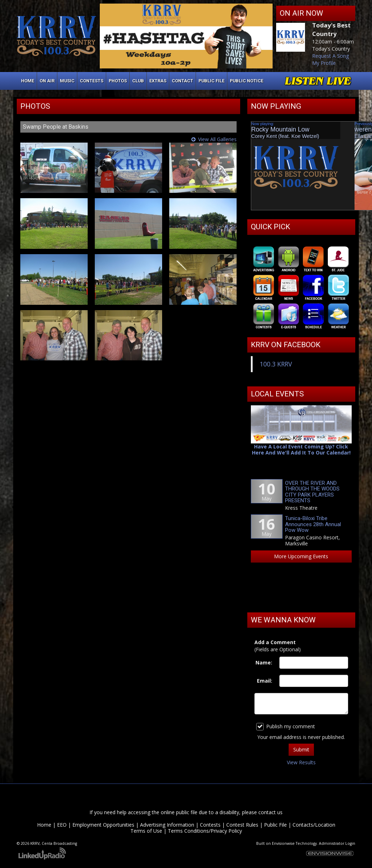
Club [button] (138, 81)
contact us (270, 812)
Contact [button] (182, 81)
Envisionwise (283, 843)
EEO (62, 825)
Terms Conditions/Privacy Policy (205, 831)
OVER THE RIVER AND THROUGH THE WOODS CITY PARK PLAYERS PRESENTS (312, 492)
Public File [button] (211, 81)
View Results (301, 762)
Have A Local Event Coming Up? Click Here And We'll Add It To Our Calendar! (301, 450)
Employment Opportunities (103, 825)
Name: (264, 662)
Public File (275, 825)
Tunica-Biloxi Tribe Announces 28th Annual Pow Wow (313, 524)
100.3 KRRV (276, 364)
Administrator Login (337, 843)
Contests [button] (92, 81)
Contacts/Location (314, 825)
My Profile (324, 63)
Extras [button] (158, 81)
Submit (301, 749)
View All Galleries (217, 139)
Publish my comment (286, 727)
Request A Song (330, 56)
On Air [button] (47, 81)
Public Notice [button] (247, 81)
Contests (210, 825)
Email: (265, 681)
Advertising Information (167, 825)
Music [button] (67, 81)
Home (28, 81)
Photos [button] (118, 81)
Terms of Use (146, 831)
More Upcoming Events (301, 556)
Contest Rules (242, 825)
